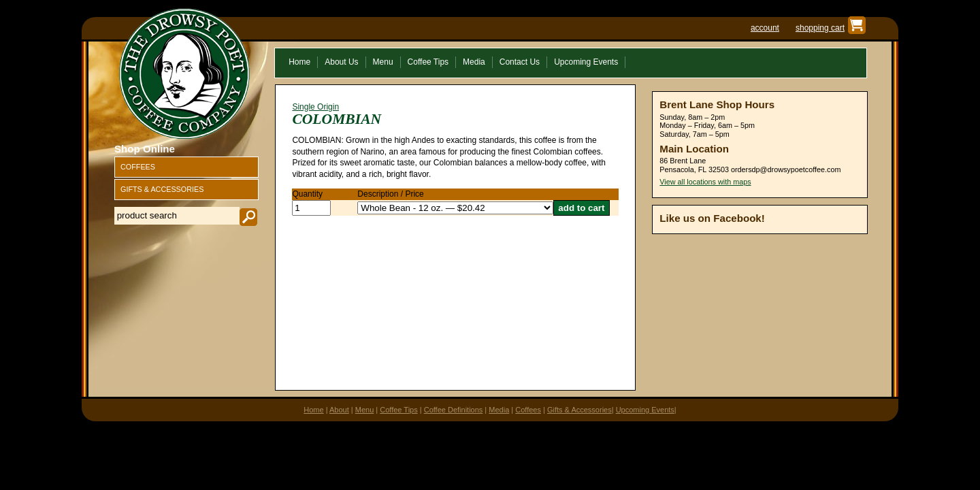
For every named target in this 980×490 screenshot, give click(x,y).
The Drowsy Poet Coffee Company (184, 73)
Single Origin (315, 107)
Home (313, 410)
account (765, 28)
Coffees (528, 410)
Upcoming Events (645, 410)
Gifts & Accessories (579, 410)
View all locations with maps (705, 182)
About (339, 410)
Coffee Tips (398, 410)
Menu (365, 410)
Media (499, 410)
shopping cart (820, 28)
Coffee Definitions (454, 410)
